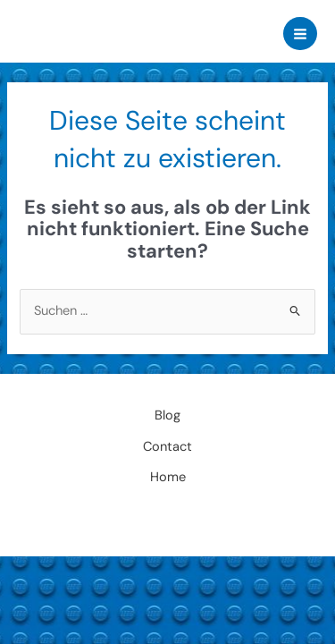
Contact (167, 447)
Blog (167, 415)
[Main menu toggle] (300, 34)
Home (168, 477)
